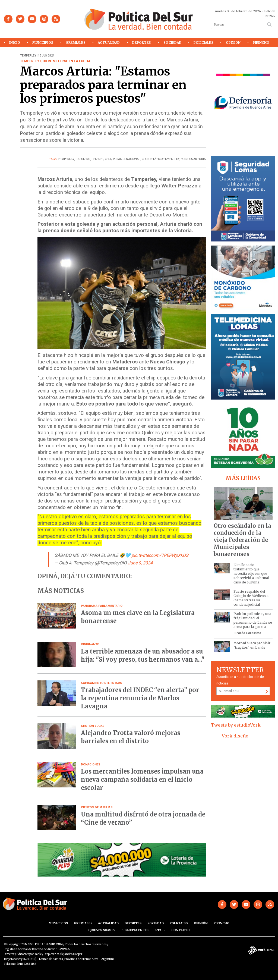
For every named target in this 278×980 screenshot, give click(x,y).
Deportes (142, 43)
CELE (108, 159)
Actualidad (109, 43)
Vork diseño (235, 736)
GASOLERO (83, 159)
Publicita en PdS (135, 930)
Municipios (43, 43)
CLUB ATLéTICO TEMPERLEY (161, 159)
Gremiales (76, 43)
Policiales (203, 43)
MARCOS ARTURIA (193, 159)
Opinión (233, 43)
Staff (160, 930)
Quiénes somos (101, 930)
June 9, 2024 (140, 563)
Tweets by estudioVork (236, 725)
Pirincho (261, 43)
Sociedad (172, 43)
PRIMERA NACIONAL (127, 159)
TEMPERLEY (66, 159)
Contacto (181, 930)
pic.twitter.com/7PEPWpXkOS (160, 555)
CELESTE (97, 159)
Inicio (15, 43)
